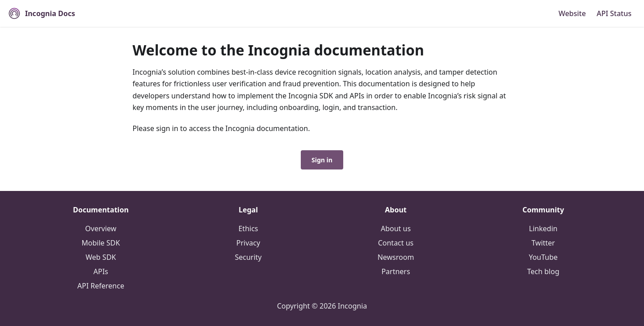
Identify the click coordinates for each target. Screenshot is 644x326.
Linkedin (543, 229)
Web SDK (101, 257)
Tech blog (543, 271)
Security (248, 257)
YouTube (543, 257)
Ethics (248, 229)
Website (572, 13)
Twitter (543, 243)
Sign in (322, 160)
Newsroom (396, 257)
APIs (101, 271)
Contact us (396, 243)
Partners (396, 271)
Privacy (248, 243)
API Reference (101, 286)
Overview (101, 229)
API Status (614, 13)
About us (396, 229)
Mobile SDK (101, 243)
